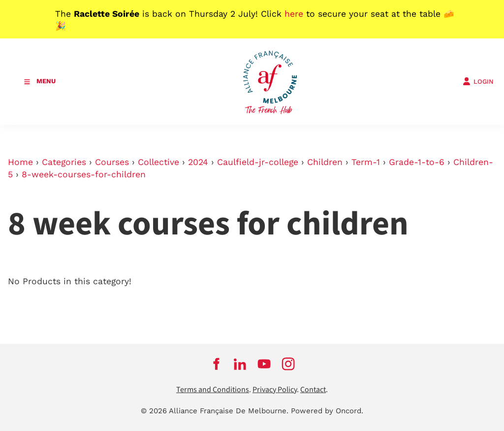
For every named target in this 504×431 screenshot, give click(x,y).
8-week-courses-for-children (84, 174)
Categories (64, 162)
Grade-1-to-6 (417, 162)
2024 (198, 162)
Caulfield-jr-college (258, 162)
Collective (158, 162)
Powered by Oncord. (327, 411)
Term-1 (366, 162)
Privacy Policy (275, 390)
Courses (112, 162)
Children (325, 162)
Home (20, 162)
